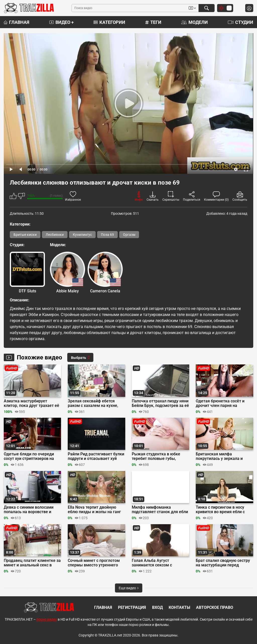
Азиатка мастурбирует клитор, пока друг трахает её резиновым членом (31, 403)
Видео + (62, 22)
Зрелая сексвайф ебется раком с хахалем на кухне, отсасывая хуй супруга (93, 403)
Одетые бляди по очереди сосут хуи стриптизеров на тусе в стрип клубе (29, 456)
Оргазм (129, 235)
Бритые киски (25, 235)
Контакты (179, 607)
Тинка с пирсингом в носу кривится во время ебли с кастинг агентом (220, 510)
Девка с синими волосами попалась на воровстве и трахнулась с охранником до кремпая (31, 510)
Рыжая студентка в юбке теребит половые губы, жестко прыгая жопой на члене (156, 456)
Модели (195, 22)
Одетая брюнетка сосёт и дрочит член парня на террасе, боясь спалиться (220, 403)
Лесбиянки (55, 235)
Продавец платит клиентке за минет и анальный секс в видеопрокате (32, 563)
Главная (17, 22)
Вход (157, 607)
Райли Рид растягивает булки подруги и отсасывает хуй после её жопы (96, 456)
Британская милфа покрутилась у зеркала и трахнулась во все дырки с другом (221, 456)
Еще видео (129, 588)
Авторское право (215, 607)
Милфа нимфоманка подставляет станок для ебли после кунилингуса (160, 510)
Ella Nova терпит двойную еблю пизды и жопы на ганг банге (94, 510)
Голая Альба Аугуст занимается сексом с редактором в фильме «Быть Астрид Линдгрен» (160, 563)
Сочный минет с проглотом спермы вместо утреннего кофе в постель (94, 563)
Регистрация (132, 607)
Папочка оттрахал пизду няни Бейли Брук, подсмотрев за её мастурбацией (160, 403)
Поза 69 (107, 235)
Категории (109, 22)
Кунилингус (82, 235)
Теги (153, 22)
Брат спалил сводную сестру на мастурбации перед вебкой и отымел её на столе (224, 563)
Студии (241, 22)
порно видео (47, 619)
